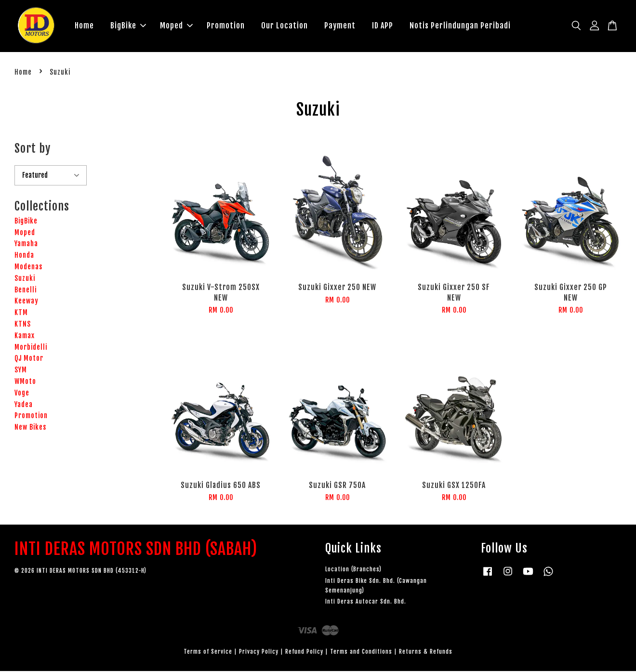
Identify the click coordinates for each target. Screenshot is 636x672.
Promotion (226, 26)
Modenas (28, 268)
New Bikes (30, 428)
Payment (340, 26)
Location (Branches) (353, 570)
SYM (21, 371)
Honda (24, 256)
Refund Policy (304, 652)
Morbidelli (31, 348)
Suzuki (25, 279)
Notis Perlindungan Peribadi (460, 26)
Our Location (285, 26)
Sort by (33, 150)
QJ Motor (29, 360)
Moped (176, 26)
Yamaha (26, 245)
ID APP (383, 26)
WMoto (25, 382)
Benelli (26, 291)
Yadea (24, 405)
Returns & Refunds (426, 652)
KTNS (23, 325)
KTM (21, 313)
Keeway (26, 302)
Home (84, 26)
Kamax (25, 336)
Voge (22, 394)
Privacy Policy (259, 652)
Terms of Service (208, 652)
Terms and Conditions (361, 652)
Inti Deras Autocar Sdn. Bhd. (366, 602)
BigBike (128, 26)
